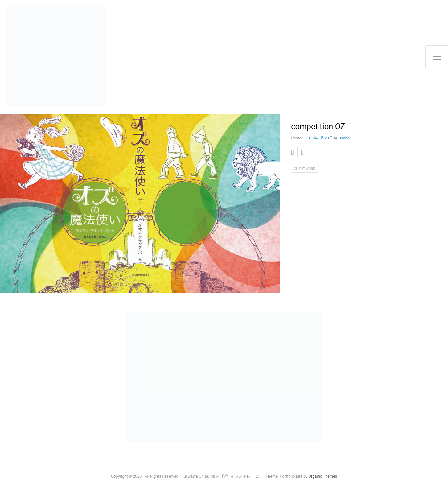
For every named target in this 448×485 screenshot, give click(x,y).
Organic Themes (323, 476)
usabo (344, 138)
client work (304, 169)
